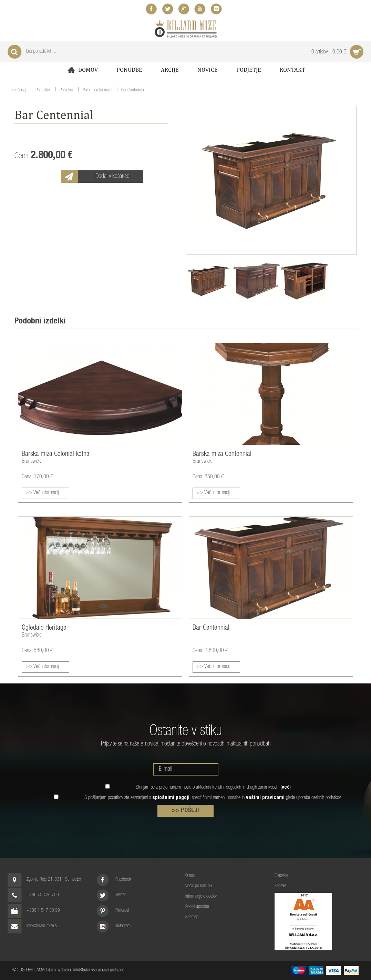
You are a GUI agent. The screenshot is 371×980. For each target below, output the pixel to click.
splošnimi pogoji (171, 798)
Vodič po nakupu (199, 886)
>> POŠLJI (185, 811)
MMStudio (81, 970)
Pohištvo (66, 91)
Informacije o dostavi (201, 897)
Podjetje (249, 70)
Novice (208, 70)
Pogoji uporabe (197, 907)
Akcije (170, 70)
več (286, 787)
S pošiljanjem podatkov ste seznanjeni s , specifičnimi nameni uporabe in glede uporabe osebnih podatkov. (213, 798)
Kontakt (292, 70)
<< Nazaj (18, 90)
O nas (190, 876)
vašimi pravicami (265, 798)
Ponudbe (129, 70)
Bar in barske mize (97, 91)
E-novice (281, 876)
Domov (82, 70)
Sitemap (192, 917)
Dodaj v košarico (112, 177)
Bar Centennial (133, 91)
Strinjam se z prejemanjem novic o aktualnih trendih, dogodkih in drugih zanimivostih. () (213, 787)
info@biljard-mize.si (42, 926)
